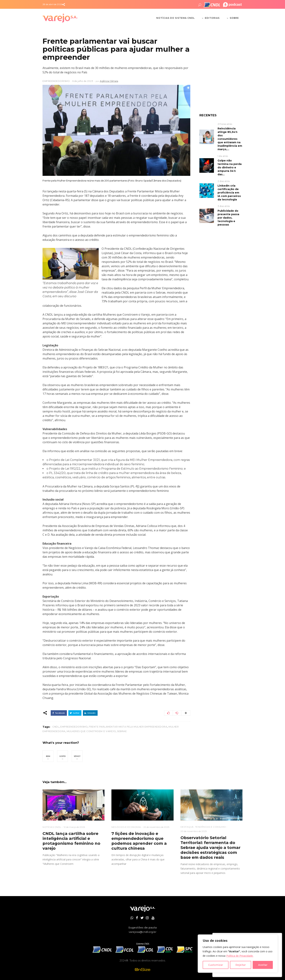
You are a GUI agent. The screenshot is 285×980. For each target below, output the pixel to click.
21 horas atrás (225, 124)
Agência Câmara (109, 81)
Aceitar (263, 965)
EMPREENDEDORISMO (56, 81)
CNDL (56, 727)
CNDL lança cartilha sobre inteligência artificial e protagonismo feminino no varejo (71, 841)
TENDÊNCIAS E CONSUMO (210, 827)
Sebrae (122, 731)
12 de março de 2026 (74, 827)
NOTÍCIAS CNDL (52, 827)
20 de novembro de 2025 (194, 831)
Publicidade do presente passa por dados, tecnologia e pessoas (228, 218)
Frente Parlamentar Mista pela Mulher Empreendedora (128, 727)
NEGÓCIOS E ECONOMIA (126, 827)
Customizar (216, 965)
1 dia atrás (223, 156)
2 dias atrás (224, 181)
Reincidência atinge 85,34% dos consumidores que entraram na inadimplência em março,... (230, 139)
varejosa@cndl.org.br (142, 932)
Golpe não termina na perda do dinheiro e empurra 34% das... (230, 167)
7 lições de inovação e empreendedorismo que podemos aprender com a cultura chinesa (139, 841)
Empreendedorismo (74, 727)
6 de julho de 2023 (83, 81)
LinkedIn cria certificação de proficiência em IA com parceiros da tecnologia (229, 193)
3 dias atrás (224, 206)
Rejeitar (241, 965)
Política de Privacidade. (240, 956)
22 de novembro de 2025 (156, 827)
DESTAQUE (187, 827)
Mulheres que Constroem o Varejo (91, 731)
